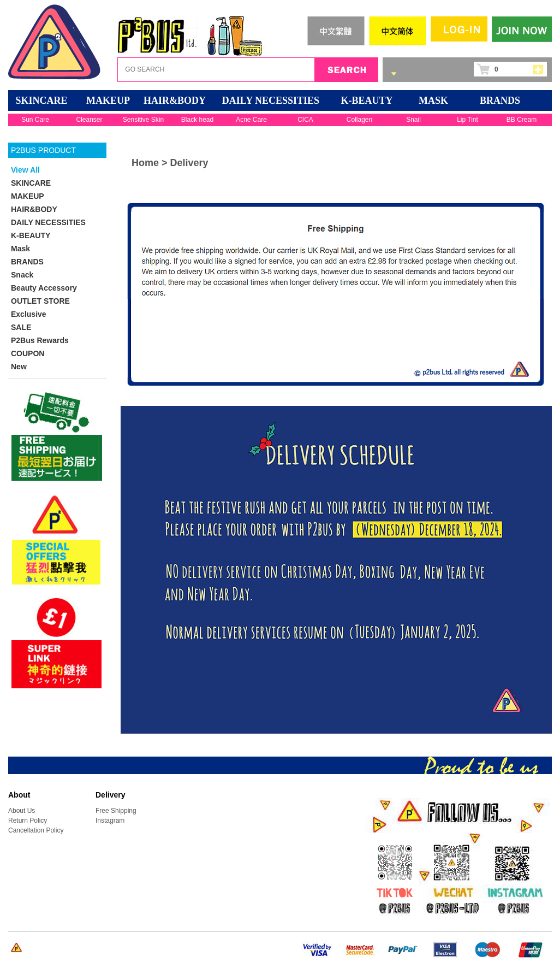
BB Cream (522, 120)
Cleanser (89, 120)
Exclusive (29, 314)
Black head (197, 120)
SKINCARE (41, 101)
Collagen (359, 120)
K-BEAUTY (367, 101)
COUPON (28, 353)
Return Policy (28, 821)
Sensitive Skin (143, 120)
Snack (22, 275)
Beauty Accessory (44, 288)
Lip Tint (467, 120)
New (19, 367)
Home (145, 163)
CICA (305, 120)
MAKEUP (108, 101)
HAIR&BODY (175, 101)
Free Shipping (116, 811)
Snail (413, 120)
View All (25, 170)
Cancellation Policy (36, 830)
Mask (433, 101)
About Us (22, 811)
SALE (21, 327)
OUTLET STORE (40, 301)
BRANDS (500, 101)
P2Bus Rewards (40, 340)
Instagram (110, 821)
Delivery (189, 163)
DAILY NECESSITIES (271, 101)
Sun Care (35, 120)
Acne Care (251, 120)
